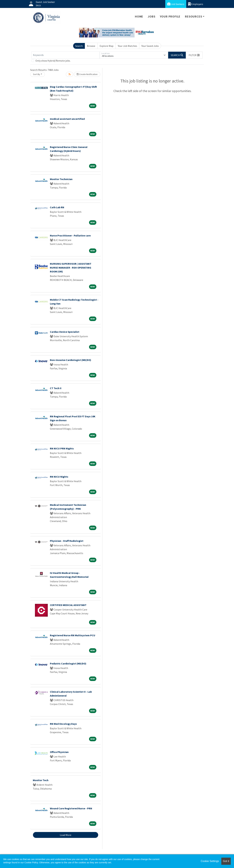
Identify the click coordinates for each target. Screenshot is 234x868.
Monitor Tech (41, 780)
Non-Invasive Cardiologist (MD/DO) (71, 360)
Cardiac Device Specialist (65, 332)
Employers (196, 4)
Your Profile (170, 16)
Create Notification (87, 74)
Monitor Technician (61, 179)
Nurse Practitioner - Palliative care (70, 235)
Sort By (37, 74)
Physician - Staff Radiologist (67, 541)
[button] (194, 55)
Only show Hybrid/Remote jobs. (53, 61)
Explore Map (107, 46)
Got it (226, 861)
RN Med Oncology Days (63, 724)
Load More (66, 835)
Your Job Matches (127, 46)
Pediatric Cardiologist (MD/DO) (68, 663)
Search (79, 46)
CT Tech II (56, 388)
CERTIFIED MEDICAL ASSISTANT (68, 605)
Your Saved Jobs (150, 46)
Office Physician (59, 752)
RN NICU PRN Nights (62, 448)
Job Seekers (176, 4)
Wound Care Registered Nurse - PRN (71, 808)
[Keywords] (66, 55)
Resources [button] (193, 16)
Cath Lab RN (57, 207)
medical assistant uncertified (67, 119)
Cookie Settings (210, 861)
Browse (91, 46)
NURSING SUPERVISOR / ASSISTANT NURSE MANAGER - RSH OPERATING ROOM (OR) (71, 268)
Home (139, 16)
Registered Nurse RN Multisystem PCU (73, 635)
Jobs (151, 16)
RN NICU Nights (59, 477)
